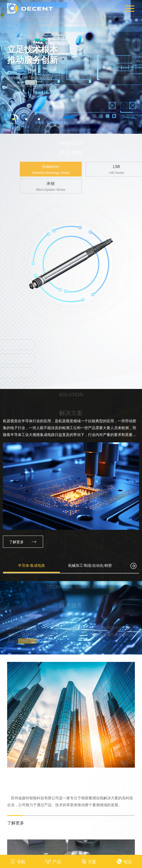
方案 (89, 861)
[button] (13, 114)
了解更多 (23, 536)
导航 (18, 861)
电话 (124, 861)
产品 (53, 861)
